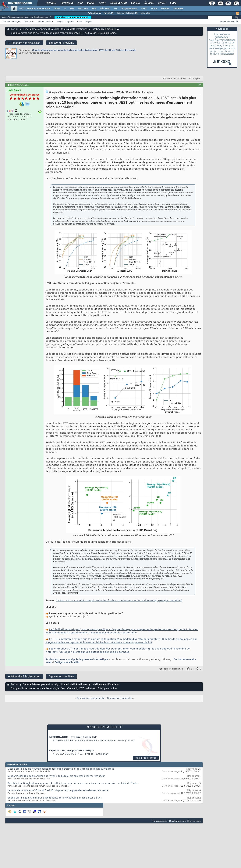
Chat (102, 3)
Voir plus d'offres (146, 758)
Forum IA (109, 13)
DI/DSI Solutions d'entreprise (35, 9)
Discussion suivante (119, 698)
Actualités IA (94, 13)
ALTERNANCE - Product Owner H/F (73, 737)
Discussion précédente (91, 698)
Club (173, 3)
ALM (72, 9)
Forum (15, 29)
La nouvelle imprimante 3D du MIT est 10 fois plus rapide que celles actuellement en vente (58, 791)
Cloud (57, 9)
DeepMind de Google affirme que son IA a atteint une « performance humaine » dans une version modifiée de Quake (73, 783)
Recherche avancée (229, 22)
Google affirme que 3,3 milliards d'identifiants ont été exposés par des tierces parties (55, 798)
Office (154, 9)
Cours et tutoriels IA (127, 13)
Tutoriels (67, 3)
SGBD (144, 9)
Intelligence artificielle (104, 29)
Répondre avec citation (171, 669)
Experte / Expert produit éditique (72, 750)
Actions (28, 22)
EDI (116, 9)
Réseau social (44, 22)
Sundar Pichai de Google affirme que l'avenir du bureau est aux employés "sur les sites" (56, 776)
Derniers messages (11, 22)
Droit (162, 3)
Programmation (129, 9)
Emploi (135, 3)
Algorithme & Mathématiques (71, 29)
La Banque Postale (69, 754)
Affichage (193, 79)
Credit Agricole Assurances (77, 741)
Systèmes (178, 9)
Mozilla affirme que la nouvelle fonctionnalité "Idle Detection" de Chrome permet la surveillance (61, 769)
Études (149, 3)
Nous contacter (160, 821)
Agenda (70, 22)
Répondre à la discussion (24, 43)
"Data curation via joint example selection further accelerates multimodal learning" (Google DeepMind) (119, 601)
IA (65, 9)
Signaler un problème (61, 43)
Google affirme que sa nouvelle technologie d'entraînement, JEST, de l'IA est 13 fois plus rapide (84, 50)
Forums (51, 3)
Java (94, 9)
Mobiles (165, 9)
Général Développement (36, 29)
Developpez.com (178, 821)
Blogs (91, 3)
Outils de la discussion (172, 79)
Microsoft (83, 9)
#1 (200, 85)
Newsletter (118, 3)
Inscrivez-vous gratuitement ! (73, 17)
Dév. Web (105, 9)
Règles (89, 22)
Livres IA (145, 13)
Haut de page (194, 821)
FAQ (80, 3)
